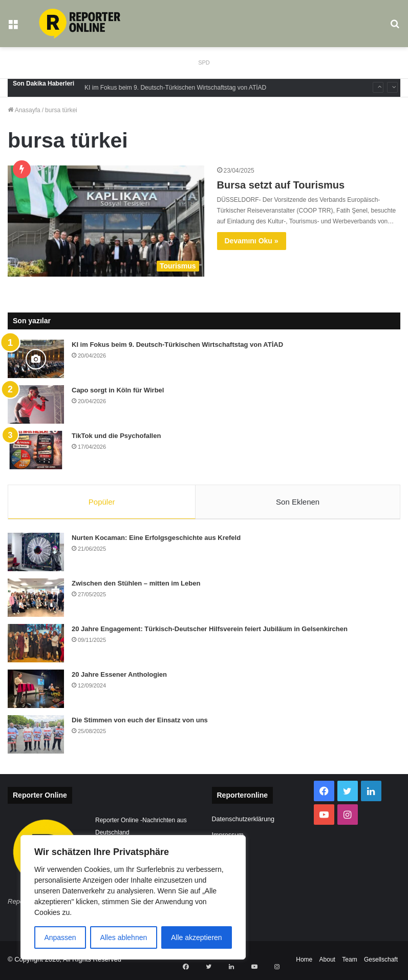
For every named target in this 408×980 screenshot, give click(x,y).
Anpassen (60, 937)
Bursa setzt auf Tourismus (281, 185)
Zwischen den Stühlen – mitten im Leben (136, 585)
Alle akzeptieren (197, 937)
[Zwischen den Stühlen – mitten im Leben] (36, 600)
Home (304, 962)
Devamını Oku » (252, 241)
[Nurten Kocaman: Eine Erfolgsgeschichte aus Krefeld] (36, 554)
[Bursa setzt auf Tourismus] (106, 221)
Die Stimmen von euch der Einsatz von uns (140, 722)
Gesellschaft (381, 962)
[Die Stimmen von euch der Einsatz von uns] (36, 736)
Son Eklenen (298, 502)
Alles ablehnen (123, 937)
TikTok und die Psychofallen (116, 436)
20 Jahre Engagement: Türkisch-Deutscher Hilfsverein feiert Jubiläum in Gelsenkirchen (210, 631)
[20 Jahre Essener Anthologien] (36, 691)
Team (349, 962)
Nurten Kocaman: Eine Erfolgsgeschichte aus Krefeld (156, 540)
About (327, 962)
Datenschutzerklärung (243, 822)
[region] (133, 897)
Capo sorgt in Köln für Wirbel (118, 390)
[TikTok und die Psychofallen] (36, 450)
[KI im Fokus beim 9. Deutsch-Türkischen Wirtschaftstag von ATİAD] (36, 359)
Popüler (102, 502)
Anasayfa (24, 110)
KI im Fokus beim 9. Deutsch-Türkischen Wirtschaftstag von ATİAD (175, 88)
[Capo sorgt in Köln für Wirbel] (36, 404)
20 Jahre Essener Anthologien (119, 676)
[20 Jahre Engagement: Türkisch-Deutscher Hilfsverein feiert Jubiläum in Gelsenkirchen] (36, 645)
